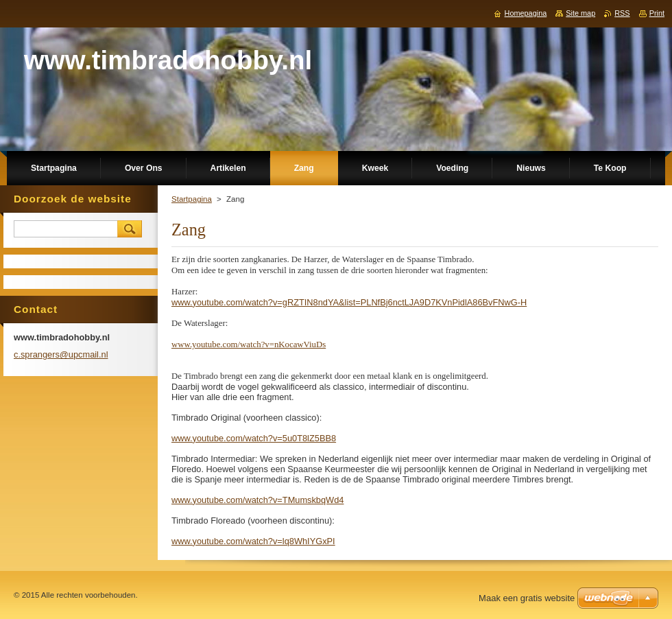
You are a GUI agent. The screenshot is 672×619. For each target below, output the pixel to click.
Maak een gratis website (527, 598)
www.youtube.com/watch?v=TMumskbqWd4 (257, 500)
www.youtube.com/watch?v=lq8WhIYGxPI (253, 541)
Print (657, 13)
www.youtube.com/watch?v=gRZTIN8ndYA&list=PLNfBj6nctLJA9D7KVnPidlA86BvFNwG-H (349, 302)
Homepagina (526, 13)
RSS (622, 13)
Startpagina (192, 199)
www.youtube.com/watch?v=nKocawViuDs (249, 344)
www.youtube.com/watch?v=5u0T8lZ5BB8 (254, 438)
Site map (580, 13)
